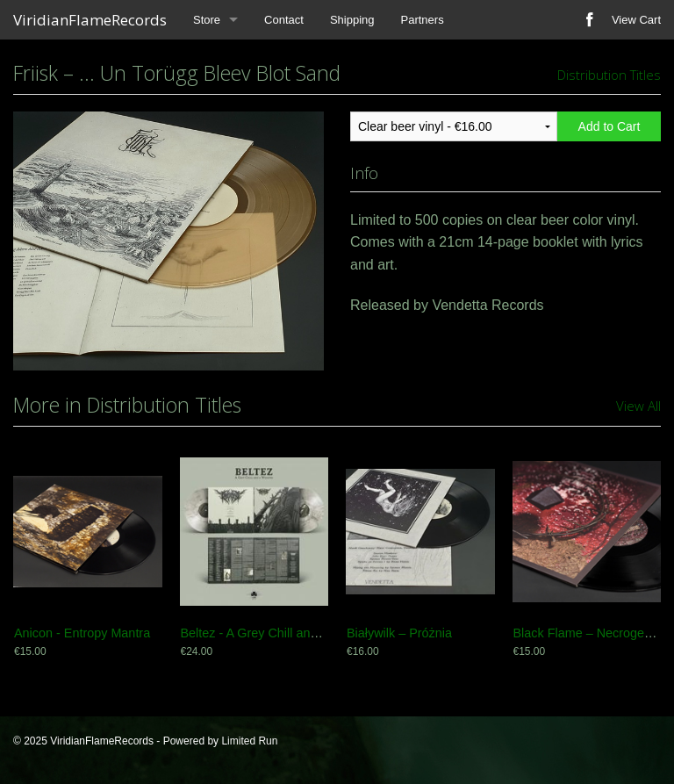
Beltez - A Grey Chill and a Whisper (280, 633)
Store (207, 20)
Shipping (352, 20)
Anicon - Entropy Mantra (82, 633)
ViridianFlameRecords (90, 20)
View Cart (636, 20)
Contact (284, 20)
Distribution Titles (609, 75)
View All (638, 406)
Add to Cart (609, 126)
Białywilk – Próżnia (399, 633)
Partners (423, 20)
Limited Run (249, 741)
